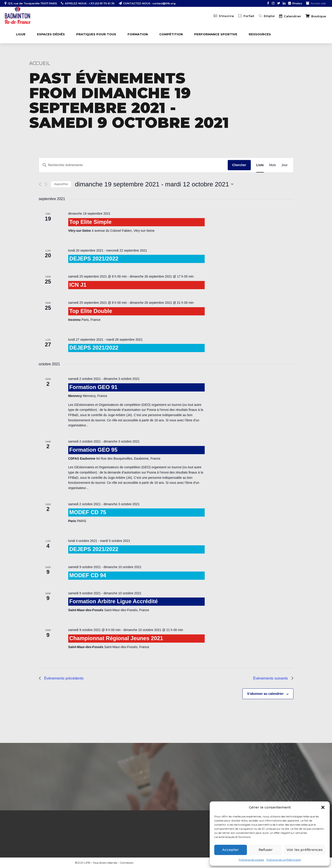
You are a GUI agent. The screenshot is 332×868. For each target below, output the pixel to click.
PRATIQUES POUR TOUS (96, 34)
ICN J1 (78, 285)
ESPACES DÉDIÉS (51, 34)
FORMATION (138, 34)
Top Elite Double (91, 311)
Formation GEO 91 (93, 387)
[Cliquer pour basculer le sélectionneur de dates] (154, 184)
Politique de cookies (251, 860)
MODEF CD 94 (88, 575)
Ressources (260, 34)
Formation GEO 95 (93, 450)
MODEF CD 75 (88, 512)
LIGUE (21, 34)
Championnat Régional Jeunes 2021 (116, 638)
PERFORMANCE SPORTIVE (216, 34)
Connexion (127, 863)
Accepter (231, 850)
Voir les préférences (305, 850)
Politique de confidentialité (284, 860)
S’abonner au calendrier (265, 694)
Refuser (266, 850)
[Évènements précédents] (40, 184)
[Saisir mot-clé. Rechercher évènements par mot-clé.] (133, 165)
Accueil (40, 63)
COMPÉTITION (171, 34)
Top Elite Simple (90, 222)
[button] (323, 807)
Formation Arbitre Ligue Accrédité (114, 601)
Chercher (239, 165)
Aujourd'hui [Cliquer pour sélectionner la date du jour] (61, 184)
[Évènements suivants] (46, 184)
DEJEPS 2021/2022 (94, 259)
